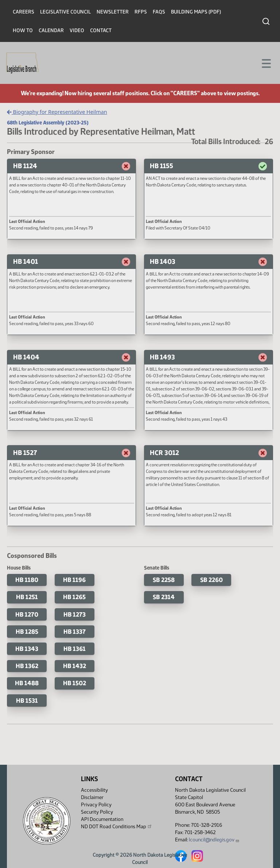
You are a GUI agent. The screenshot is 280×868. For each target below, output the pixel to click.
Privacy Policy (96, 805)
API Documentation (102, 819)
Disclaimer (92, 797)
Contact (101, 30)
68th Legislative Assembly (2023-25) (48, 123)
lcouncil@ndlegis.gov (214, 840)
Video (77, 30)
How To (23, 30)
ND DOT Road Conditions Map (117, 826)
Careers (24, 12)
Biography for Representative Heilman (57, 112)
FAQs (159, 12)
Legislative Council (65, 12)
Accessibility (94, 790)
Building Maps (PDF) (196, 12)
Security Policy (97, 812)
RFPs (141, 12)
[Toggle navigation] (266, 63)
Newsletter (113, 12)
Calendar (51, 30)
